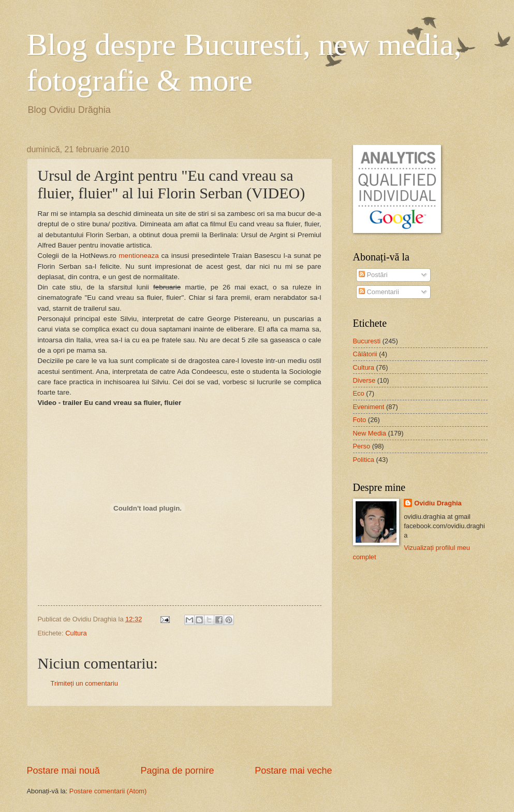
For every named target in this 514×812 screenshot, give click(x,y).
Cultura (76, 633)
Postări (373, 275)
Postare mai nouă (63, 771)
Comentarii (379, 292)
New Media (370, 433)
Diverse (364, 380)
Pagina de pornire (177, 771)
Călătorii (365, 354)
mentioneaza (138, 256)
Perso (362, 446)
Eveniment (369, 407)
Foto (360, 420)
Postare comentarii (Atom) (108, 791)
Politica (364, 460)
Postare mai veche (293, 771)
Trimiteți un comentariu (84, 683)
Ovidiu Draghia (438, 503)
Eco (359, 393)
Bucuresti (367, 341)
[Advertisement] (180, 735)
